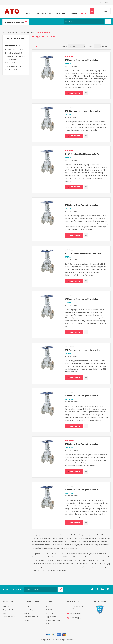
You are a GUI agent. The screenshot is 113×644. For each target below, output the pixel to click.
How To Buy (61, 13)
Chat (85, 13)
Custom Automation (53, 620)
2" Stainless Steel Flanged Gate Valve (81, 205)
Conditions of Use (9, 617)
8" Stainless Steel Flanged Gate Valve (81, 490)
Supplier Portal (51, 617)
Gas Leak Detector (13, 63)
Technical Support (44, 13)
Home (29, 13)
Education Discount (31, 617)
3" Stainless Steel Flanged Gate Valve (81, 299)
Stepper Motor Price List (15, 50)
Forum (26, 620)
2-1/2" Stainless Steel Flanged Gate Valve (83, 253)
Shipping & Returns (9, 610)
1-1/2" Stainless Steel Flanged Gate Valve (83, 154)
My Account (106, 2)
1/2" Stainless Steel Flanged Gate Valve (82, 111)
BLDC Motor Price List (15, 66)
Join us (26, 613)
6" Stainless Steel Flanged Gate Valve (81, 444)
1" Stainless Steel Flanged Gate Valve (81, 60)
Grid (33, 47)
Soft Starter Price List (14, 53)
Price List (49, 624)
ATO (4, 32)
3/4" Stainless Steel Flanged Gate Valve (82, 350)
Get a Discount (51, 613)
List (36, 47)
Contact (74, 13)
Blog (47, 606)
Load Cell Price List (13, 69)
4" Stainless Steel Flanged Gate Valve (81, 396)
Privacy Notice (8, 613)
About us (6, 606)
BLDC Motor (50, 610)
